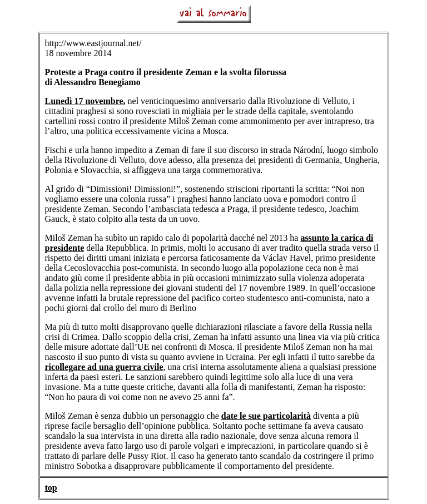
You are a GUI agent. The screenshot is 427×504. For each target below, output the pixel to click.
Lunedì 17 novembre (84, 101)
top (51, 488)
